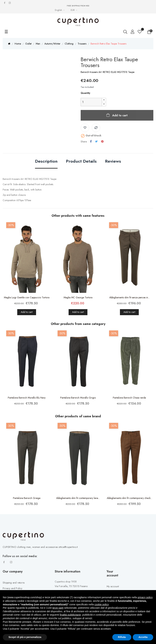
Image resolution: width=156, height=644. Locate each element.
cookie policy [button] (102, 604)
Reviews (113, 161)
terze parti (58, 608)
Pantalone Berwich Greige (27, 498)
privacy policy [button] (145, 597)
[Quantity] (91, 102)
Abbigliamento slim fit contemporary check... (129, 498)
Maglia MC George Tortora (78, 297)
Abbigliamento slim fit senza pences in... (129, 297)
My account (113, 586)
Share (91, 142)
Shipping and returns (14, 583)
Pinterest (102, 142)
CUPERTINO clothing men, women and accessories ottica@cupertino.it (40, 547)
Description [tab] (46, 161)
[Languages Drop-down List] (60, 10)
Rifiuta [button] (122, 637)
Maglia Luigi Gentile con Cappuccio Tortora (27, 297)
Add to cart (119, 115)
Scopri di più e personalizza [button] (25, 637)
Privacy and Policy (13, 588)
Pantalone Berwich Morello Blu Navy (27, 398)
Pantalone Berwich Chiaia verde (129, 398)
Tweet (96, 142)
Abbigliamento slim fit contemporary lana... (78, 498)
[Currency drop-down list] (74, 10)
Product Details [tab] (81, 161)
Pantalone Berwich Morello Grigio (78, 398)
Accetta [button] (143, 637)
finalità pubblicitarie (70, 615)
